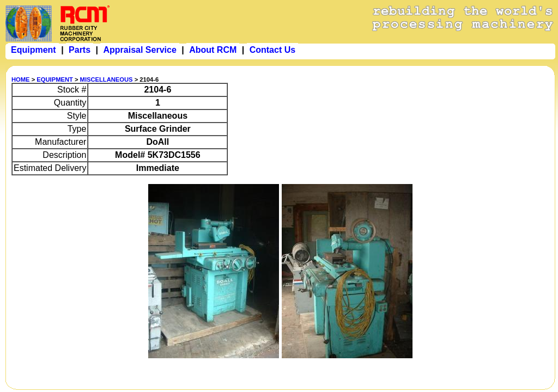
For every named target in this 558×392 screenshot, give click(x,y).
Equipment (34, 50)
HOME (21, 79)
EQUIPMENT (55, 79)
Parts (80, 50)
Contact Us (272, 50)
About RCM (213, 50)
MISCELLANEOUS (107, 79)
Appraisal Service (139, 50)
